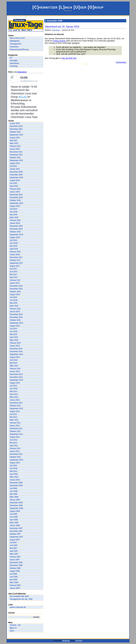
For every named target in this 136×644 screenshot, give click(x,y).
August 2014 (15, 357)
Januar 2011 (15, 451)
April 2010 (14, 474)
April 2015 (14, 337)
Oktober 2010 (15, 457)
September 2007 (17, 537)
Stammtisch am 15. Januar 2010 (62, 27)
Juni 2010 (14, 468)
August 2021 (15, 163)
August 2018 (15, 237)
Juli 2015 (13, 329)
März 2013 (14, 397)
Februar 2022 (15, 146)
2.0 (13, 628)
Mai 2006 (14, 580)
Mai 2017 (14, 274)
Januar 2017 (15, 283)
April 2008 (14, 520)
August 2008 (15, 511)
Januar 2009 (15, 500)
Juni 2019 (14, 212)
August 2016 (15, 294)
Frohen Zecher (59, 41)
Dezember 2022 (16, 126)
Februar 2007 (15, 557)
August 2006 (15, 571)
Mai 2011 (14, 443)
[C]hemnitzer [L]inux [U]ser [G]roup (68, 7)
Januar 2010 (15, 480)
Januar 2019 (15, 223)
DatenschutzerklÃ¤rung (19, 50)
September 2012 (17, 409)
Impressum (14, 47)
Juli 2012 (13, 414)
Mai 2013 (14, 391)
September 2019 (17, 203)
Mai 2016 (14, 303)
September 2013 (17, 380)
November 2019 (16, 198)
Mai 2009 (14, 494)
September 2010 (17, 460)
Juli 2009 (13, 488)
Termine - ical (15, 625)
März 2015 (14, 340)
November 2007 (16, 531)
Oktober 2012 (15, 406)
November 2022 (16, 129)
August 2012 (15, 411)
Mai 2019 (14, 215)
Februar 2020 (15, 189)
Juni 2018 (14, 243)
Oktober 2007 (15, 534)
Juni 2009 (14, 491)
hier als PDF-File (69, 58)
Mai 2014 (14, 363)
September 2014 (17, 354)
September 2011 (17, 434)
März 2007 (14, 554)
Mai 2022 (14, 140)
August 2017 (15, 266)
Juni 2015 (14, 332)
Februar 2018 (15, 252)
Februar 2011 (15, 448)
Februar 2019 (15, 220)
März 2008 (14, 523)
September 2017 (17, 263)
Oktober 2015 (15, 320)
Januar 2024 (15, 123)
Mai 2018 (14, 246)
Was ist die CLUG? (17, 38)
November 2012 (16, 403)
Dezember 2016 (16, 286)
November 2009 (16, 486)
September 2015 (17, 323)
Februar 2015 (15, 343)
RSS (77, 641)
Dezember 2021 (16, 152)
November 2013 (16, 377)
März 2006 (14, 582)
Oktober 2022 (15, 132)
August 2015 (15, 326)
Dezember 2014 (16, 349)
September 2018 (17, 235)
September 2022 (17, 135)
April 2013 (14, 394)
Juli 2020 (13, 183)
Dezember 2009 (16, 483)
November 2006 (16, 565)
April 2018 (14, 249)
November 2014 (16, 351)
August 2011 (15, 437)
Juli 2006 (13, 574)
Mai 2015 (14, 334)
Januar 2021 (15, 169)
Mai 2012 (14, 417)
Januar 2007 (15, 560)
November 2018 (16, 229)
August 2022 (15, 138)
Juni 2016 (14, 300)
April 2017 (14, 277)
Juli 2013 (13, 386)
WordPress (66, 641)
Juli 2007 (13, 543)
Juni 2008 (14, 517)
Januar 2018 (15, 255)
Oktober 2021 (15, 158)
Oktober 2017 (15, 260)
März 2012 (14, 420)
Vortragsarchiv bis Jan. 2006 (21, 599)
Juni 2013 (14, 389)
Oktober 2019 (15, 200)
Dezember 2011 (16, 428)
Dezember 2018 (16, 226)
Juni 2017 (14, 272)
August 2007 (15, 540)
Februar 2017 (15, 280)
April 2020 (14, 186)
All (11, 58)
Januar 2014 (15, 371)
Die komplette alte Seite (19, 596)
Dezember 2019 (16, 195)
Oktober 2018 (15, 232)
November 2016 (16, 289)
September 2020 (17, 178)
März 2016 (14, 306)
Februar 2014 (15, 369)
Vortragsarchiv (16, 44)
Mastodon (22, 72)
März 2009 (14, 497)
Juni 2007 (14, 545)
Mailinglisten (15, 41)
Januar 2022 (15, 149)
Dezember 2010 (16, 454)
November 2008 (16, 505)
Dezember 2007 (16, 528)
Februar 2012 (15, 423)
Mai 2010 (14, 471)
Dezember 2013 (16, 374)
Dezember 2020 (16, 172)
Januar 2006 (15, 588)
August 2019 (15, 206)
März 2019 (14, 217)
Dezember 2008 (16, 503)
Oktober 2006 (15, 568)
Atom (12, 631)
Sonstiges (14, 60)
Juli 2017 (13, 269)
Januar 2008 (15, 525)
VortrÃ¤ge (14, 66)
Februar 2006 (15, 585)
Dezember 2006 (16, 563)
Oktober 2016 (15, 292)
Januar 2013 (15, 400)
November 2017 (16, 257)
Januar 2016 (15, 312)
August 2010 (15, 463)
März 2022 (14, 143)
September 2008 (17, 508)
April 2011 (14, 446)
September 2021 (17, 160)
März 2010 (14, 477)
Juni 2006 (14, 577)
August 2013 (15, 383)
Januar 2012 (15, 426)
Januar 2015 (15, 346)
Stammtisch (15, 63)
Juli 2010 (13, 466)
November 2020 (16, 175)
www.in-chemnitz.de (18, 607)
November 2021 (16, 155)
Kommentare (121, 62)
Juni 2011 (14, 440)
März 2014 (14, 366)
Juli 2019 (13, 209)
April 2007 (14, 551)
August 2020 (15, 180)
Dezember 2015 (16, 314)
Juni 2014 (14, 360)
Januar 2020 (15, 192)
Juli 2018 (13, 240)
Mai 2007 (14, 548)
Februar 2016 (15, 309)
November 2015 (16, 317)
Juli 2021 (13, 166)
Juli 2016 (13, 297)
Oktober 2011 (15, 431)
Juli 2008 (13, 514)
